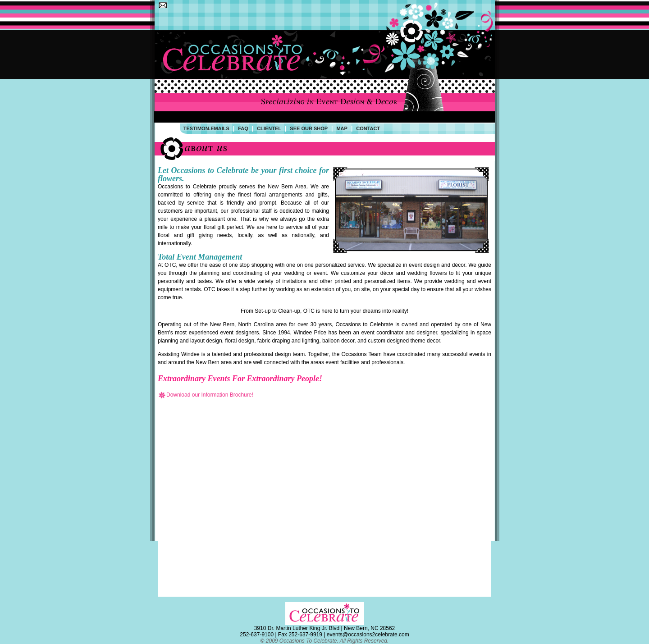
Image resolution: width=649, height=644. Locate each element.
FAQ (243, 128)
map (342, 128)
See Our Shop (309, 128)
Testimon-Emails (206, 128)
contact (368, 128)
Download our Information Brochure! (206, 395)
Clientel (269, 128)
